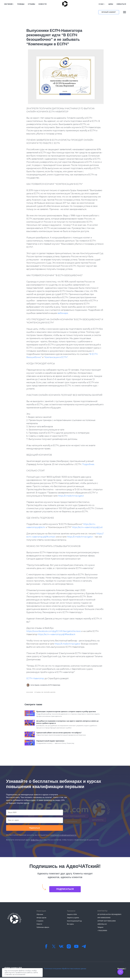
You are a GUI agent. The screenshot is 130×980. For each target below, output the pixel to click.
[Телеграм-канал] (84, 949)
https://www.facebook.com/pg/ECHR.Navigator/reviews (54, 632)
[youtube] (76, 949)
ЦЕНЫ (104, 4)
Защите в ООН (72, 917)
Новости (39, 926)
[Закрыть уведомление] (41, 970)
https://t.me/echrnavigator (71, 497)
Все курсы (70, 926)
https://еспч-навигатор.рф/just (87, 528)
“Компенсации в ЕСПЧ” (56, 358)
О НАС (94, 4)
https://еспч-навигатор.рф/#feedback (57, 635)
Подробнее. (88, 465)
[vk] (61, 949)
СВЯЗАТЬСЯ (114, 4)
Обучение (40, 917)
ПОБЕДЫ (21, 4)
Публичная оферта (43, 930)
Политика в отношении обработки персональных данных (65, 971)
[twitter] (54, 949)
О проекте (40, 923)
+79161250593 (102, 933)
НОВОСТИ (43, 4)
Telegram (100, 930)
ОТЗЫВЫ (31, 4)
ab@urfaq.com (36, 842)
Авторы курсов (41, 920)
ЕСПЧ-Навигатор (35, 680)
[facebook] (46, 949)
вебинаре (63, 314)
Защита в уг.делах (73, 920)
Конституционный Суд (74, 923)
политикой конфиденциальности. (63, 837)
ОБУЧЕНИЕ (8, 4)
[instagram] (69, 949)
